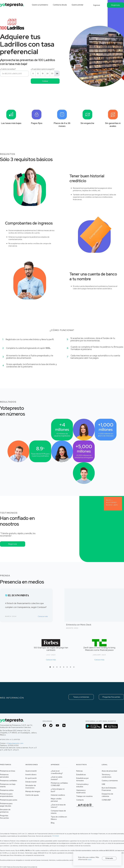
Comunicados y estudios (82, 785)
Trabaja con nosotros (84, 796)
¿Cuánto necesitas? (8, 69)
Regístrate (116, 5)
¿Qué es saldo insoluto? (57, 778)
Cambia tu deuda (60, 5)
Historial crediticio (58, 795)
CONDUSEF (106, 800)
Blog (53, 823)
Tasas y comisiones (81, 697)
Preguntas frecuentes (111, 697)
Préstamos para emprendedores (7, 795)
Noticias (79, 771)
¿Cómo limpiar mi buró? (58, 790)
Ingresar (97, 5)
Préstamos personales (4, 776)
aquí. (90, 859)
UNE (103, 784)
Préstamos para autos (9, 800)
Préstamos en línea (8, 771)
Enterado (109, 858)
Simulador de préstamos (5, 811)
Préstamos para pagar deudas (6, 805)
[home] (12, 4)
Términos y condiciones (107, 776)
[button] (50, 667)
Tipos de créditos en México (59, 818)
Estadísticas (81, 775)
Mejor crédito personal (56, 800)
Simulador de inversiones (31, 787)
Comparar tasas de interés (58, 812)
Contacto (80, 800)
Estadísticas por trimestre (82, 779)
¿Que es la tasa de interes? (58, 806)
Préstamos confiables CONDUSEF (59, 784)
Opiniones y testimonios (81, 791)
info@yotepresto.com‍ (15, 743)
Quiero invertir (31, 771)
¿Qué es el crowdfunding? (57, 772)
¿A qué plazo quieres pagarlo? (43, 69)
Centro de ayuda (32, 795)
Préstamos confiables (8, 781)
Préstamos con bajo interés (8, 785)
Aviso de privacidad (109, 771)
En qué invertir (31, 778)
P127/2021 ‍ (56, 836)
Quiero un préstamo (40, 5)
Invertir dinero (31, 775)
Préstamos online (7, 790)
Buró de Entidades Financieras (109, 789)
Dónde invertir (31, 782)
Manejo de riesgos (33, 791)
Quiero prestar (77, 5)
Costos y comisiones (110, 781)
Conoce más (43, 616)
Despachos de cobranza (107, 795)
